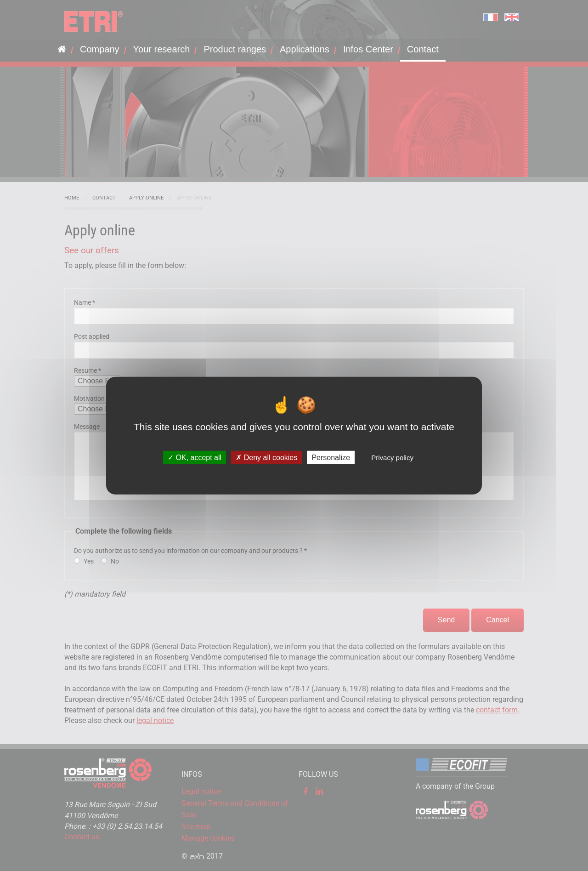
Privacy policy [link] (392, 458)
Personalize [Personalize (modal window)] (331, 458)
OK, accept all (195, 458)
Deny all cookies (266, 458)
